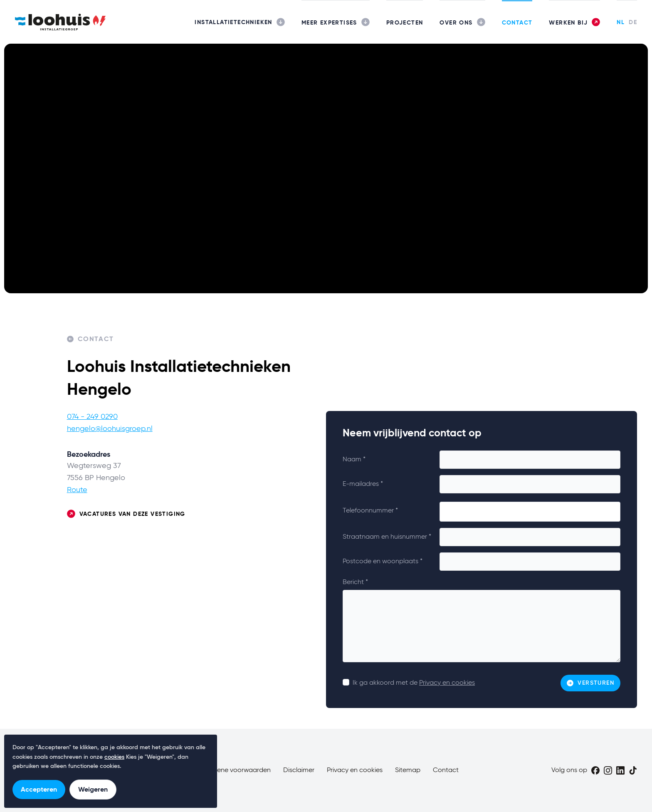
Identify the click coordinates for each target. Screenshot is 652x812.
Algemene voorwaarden (234, 770)
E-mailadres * (363, 484)
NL (621, 22)
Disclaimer (299, 770)
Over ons (456, 22)
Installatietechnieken (233, 22)
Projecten (405, 22)
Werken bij (568, 22)
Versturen (590, 683)
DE (633, 22)
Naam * (354, 460)
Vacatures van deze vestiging (126, 514)
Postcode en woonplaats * (383, 562)
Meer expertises (329, 22)
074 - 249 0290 (92, 417)
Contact (517, 22)
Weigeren (93, 789)
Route (77, 490)
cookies (114, 757)
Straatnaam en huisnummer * (387, 537)
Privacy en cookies (447, 683)
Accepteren (39, 789)
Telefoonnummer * (370, 511)
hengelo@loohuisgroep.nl (110, 429)
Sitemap (408, 770)
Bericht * (355, 582)
